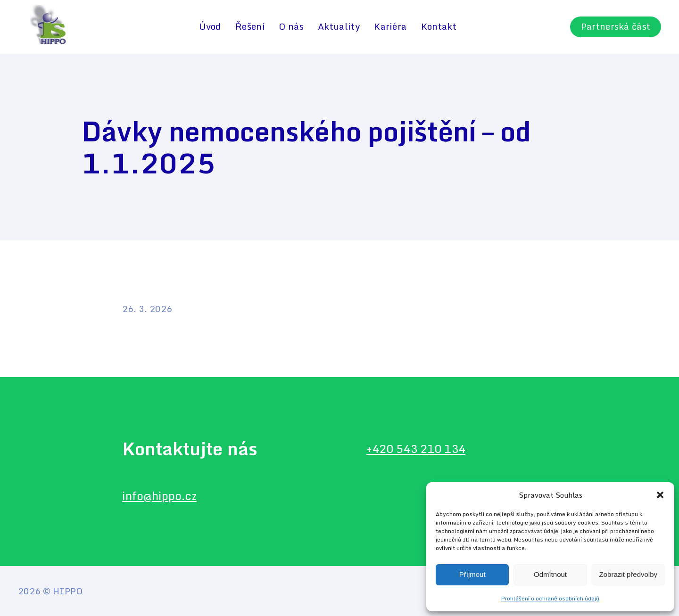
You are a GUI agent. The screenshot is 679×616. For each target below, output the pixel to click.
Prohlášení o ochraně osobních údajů (550, 598)
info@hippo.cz (159, 496)
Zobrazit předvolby (628, 574)
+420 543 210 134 (416, 448)
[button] (660, 495)
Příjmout (472, 574)
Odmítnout (550, 574)
